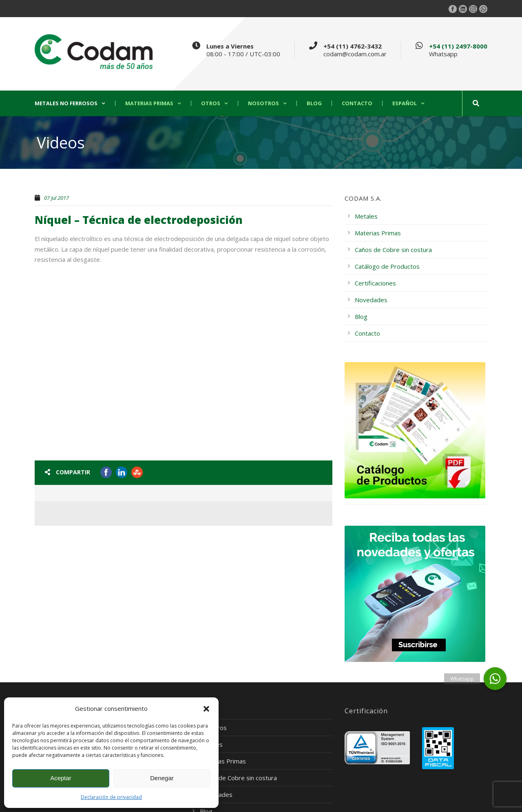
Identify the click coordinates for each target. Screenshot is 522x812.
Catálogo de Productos (387, 266)
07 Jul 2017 (56, 198)
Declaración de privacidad (111, 797)
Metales (366, 216)
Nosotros (263, 103)
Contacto (357, 103)
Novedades (371, 300)
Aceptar (61, 778)
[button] (206, 709)
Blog (314, 103)
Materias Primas (149, 103)
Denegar (162, 778)
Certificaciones (375, 283)
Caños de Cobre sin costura (393, 250)
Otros (211, 103)
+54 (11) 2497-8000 (458, 46)
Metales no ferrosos (66, 103)
